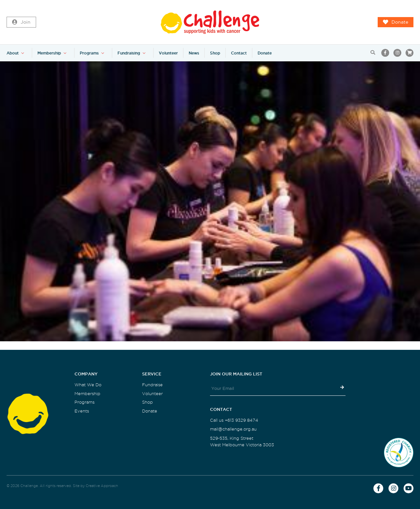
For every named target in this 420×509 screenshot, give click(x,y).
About (13, 53)
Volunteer (168, 53)
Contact (239, 53)
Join (21, 22)
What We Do (88, 385)
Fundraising (129, 53)
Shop (215, 53)
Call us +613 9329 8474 (234, 420)
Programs (89, 53)
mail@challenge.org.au (233, 429)
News (194, 53)
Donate (396, 22)
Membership (49, 53)
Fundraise (152, 385)
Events (82, 411)
